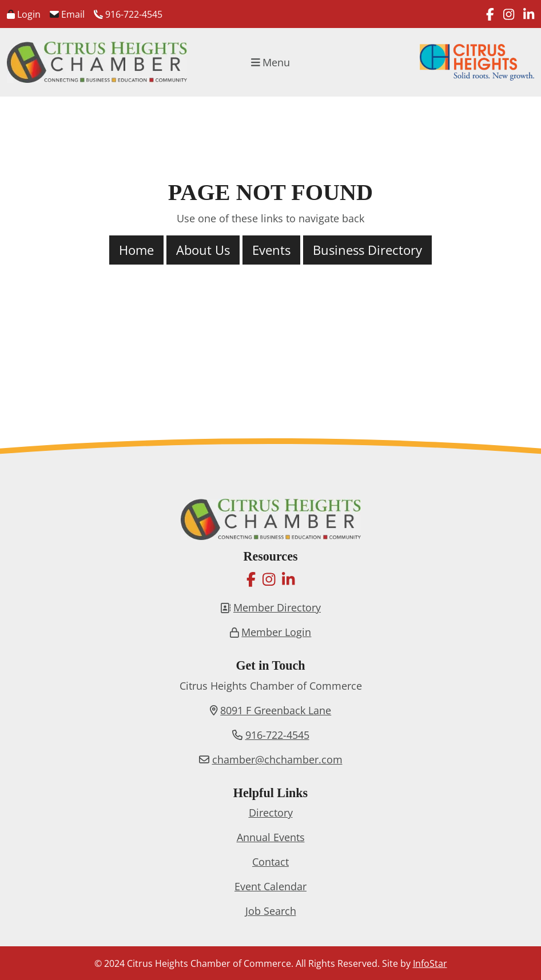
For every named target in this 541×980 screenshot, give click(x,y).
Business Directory (367, 250)
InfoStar (430, 963)
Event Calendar (270, 886)
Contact (270, 862)
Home (136, 250)
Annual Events (271, 837)
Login (24, 14)
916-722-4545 (128, 14)
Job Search (271, 911)
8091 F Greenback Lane (276, 710)
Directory (271, 813)
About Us (203, 250)
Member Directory (277, 607)
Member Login (276, 632)
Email (67, 14)
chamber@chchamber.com (277, 759)
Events (271, 250)
